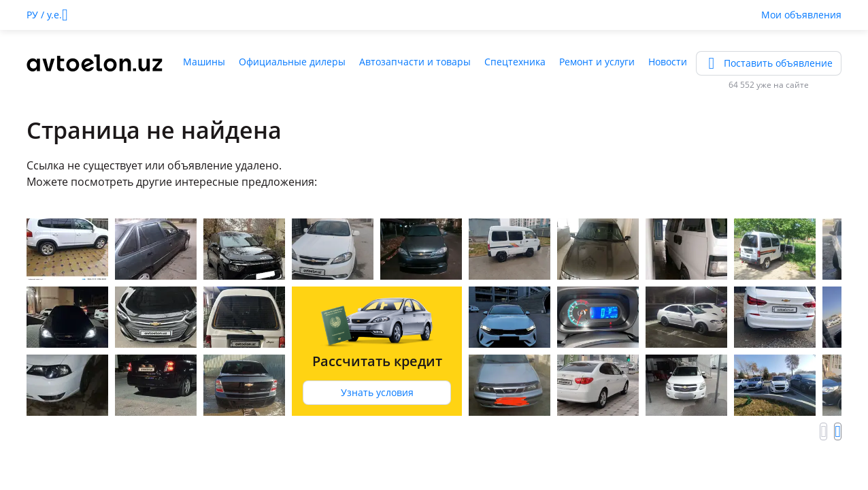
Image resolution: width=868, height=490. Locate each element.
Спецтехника (515, 62)
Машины (204, 62)
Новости (668, 62)
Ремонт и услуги (597, 62)
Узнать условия (377, 392)
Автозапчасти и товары (415, 62)
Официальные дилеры (292, 62)
